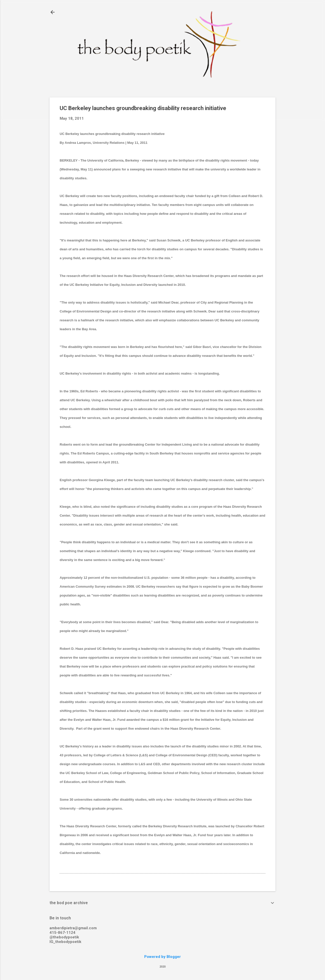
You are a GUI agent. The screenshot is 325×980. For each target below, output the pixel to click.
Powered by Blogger (162, 957)
